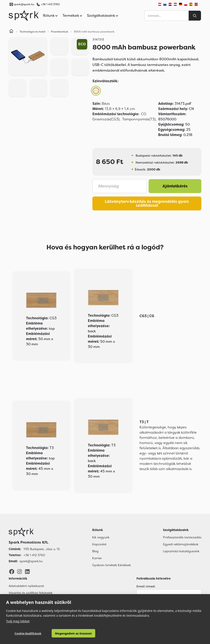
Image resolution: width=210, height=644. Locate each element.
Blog (95, 551)
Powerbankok (60, 32)
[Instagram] (20, 571)
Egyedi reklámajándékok (181, 544)
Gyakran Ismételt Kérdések (112, 565)
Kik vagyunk (101, 537)
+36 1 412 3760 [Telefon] (34, 555)
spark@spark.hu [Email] (31, 561)
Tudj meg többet (18, 621)
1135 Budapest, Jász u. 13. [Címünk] (42, 549)
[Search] (195, 16)
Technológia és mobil (32, 32)
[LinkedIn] (27, 571)
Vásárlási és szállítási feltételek (31, 593)
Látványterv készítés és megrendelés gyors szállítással (147, 203)
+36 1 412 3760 (50, 4)
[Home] (11, 32)
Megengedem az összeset (67, 633)
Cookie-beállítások (26, 633)
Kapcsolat (99, 544)
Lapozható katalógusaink (181, 551)
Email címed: (146, 586)
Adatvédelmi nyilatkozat (26, 586)
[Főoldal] (34, 532)
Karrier (97, 558)
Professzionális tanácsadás (182, 537)
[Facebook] (12, 571)
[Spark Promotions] (24, 16)
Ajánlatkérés (175, 186)
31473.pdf (175, 104)
